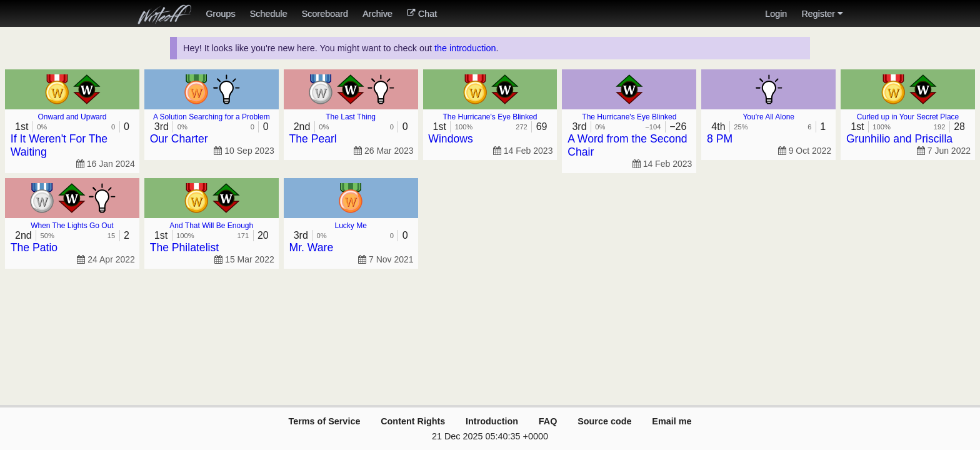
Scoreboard (324, 14)
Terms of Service (324, 421)
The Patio (34, 247)
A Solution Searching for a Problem (212, 117)
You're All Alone (768, 117)
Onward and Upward (72, 117)
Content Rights (413, 421)
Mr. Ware (312, 247)
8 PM (720, 139)
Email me (672, 421)
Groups (220, 14)
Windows (450, 139)
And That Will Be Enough (211, 226)
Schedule (268, 14)
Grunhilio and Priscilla (899, 139)
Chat (422, 14)
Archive (377, 14)
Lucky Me (350, 226)
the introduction (465, 48)
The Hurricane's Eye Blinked (490, 117)
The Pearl (313, 139)
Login (776, 14)
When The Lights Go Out (72, 226)
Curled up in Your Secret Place (908, 117)
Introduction (492, 421)
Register (822, 14)
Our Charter (179, 139)
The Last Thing (351, 117)
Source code (604, 421)
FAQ (548, 421)
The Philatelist (185, 247)
